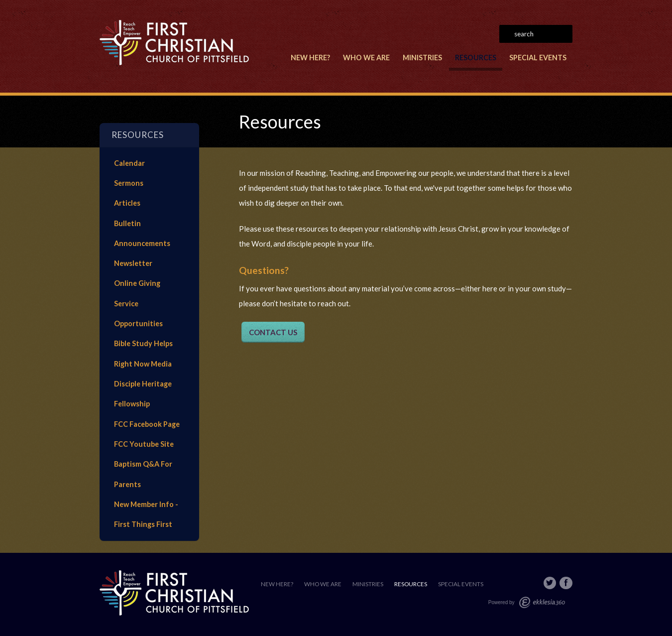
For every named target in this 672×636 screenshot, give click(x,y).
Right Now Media (143, 364)
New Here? (310, 58)
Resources (476, 58)
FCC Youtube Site (144, 444)
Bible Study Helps (143, 343)
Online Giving (137, 283)
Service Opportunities (138, 314)
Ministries (422, 58)
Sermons (129, 183)
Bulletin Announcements (142, 233)
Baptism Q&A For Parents (143, 474)
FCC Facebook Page (147, 424)
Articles (127, 203)
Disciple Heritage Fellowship (143, 394)
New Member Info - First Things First (146, 514)
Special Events (538, 58)
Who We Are (366, 58)
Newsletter (133, 263)
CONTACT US (273, 332)
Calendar (129, 163)
